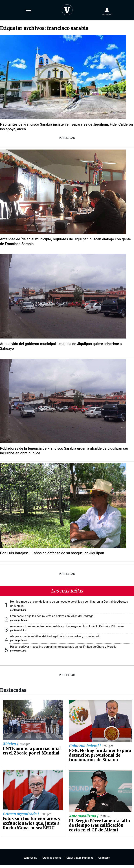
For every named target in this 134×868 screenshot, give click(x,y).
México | (11, 744)
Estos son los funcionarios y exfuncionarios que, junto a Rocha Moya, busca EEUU (32, 823)
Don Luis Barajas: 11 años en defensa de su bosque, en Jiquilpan (52, 553)
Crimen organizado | (21, 814)
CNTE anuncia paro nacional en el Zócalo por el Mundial (32, 751)
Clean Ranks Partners (80, 858)
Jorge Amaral (21, 620)
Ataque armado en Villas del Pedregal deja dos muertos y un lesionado (55, 636)
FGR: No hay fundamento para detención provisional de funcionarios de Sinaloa (100, 755)
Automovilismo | (84, 816)
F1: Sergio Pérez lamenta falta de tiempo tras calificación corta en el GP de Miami (99, 825)
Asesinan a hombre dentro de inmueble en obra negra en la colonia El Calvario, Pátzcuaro (67, 626)
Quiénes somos (52, 858)
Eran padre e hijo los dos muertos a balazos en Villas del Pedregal (52, 616)
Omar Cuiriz (20, 610)
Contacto (104, 858)
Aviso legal (31, 858)
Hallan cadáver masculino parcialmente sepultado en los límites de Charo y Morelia (63, 647)
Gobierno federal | (85, 746)
